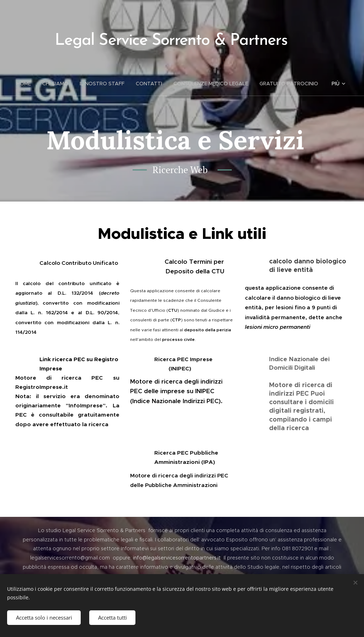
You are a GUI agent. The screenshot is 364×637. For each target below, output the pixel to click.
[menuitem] (26, 84)
